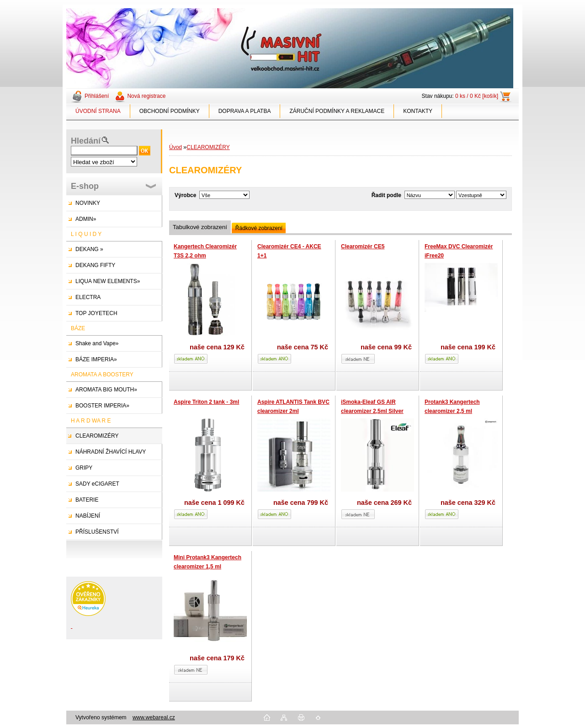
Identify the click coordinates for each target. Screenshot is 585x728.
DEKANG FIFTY (95, 265)
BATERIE (87, 500)
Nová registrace (146, 96)
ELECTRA (88, 297)
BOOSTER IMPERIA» (102, 406)
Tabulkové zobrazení (200, 227)
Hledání (86, 141)
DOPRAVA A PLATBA (245, 111)
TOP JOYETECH (96, 313)
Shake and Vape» (97, 343)
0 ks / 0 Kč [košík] (477, 96)
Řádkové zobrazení (259, 228)
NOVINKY (88, 203)
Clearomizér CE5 (363, 246)
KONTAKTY (418, 111)
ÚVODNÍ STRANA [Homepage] (98, 111)
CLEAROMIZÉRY (97, 436)
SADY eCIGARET (97, 484)
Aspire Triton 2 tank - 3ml (206, 402)
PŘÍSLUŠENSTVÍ (97, 532)
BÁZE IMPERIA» (96, 359)
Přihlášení (97, 96)
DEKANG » (89, 249)
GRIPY (84, 468)
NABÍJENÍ (88, 516)
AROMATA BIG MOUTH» (106, 390)
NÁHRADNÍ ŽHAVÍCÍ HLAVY (111, 452)
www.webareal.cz (154, 717)
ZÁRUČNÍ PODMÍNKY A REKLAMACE (337, 111)
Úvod (175, 147)
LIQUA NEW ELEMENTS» (108, 281)
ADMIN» (86, 219)
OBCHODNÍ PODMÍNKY (170, 111)
